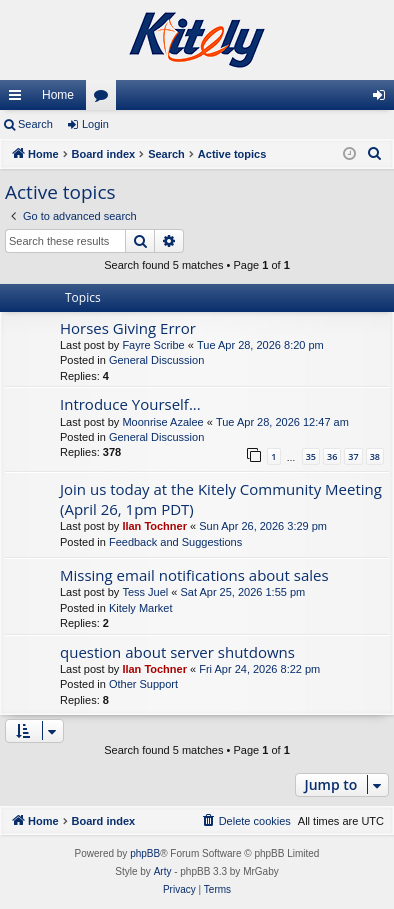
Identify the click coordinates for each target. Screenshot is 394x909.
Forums (105, 99)
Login (95, 124)
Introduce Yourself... (130, 404)
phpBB (145, 853)
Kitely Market (141, 608)
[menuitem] (375, 154)
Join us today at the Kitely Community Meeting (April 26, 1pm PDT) (221, 498)
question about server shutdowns (177, 652)
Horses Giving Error (128, 328)
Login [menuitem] (383, 99)
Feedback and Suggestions (175, 542)
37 (353, 456)
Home (58, 95)
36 (332, 456)
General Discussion (156, 360)
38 (375, 456)
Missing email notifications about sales (194, 575)
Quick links (19, 99)
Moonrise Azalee (162, 422)
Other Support (143, 684)
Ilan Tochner (154, 526)
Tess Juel (145, 592)
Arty (163, 871)
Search (35, 124)
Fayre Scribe (153, 345)
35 (311, 456)
